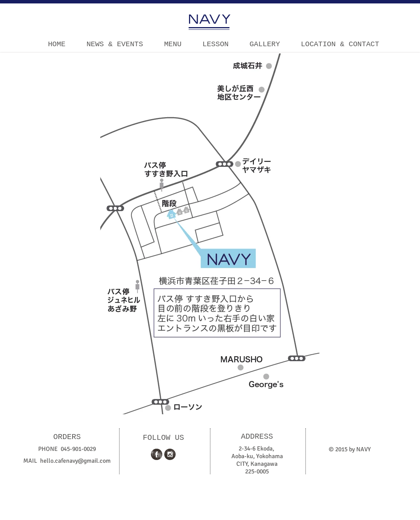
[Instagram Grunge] (170, 454)
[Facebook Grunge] (157, 454)
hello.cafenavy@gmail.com (75, 461)
